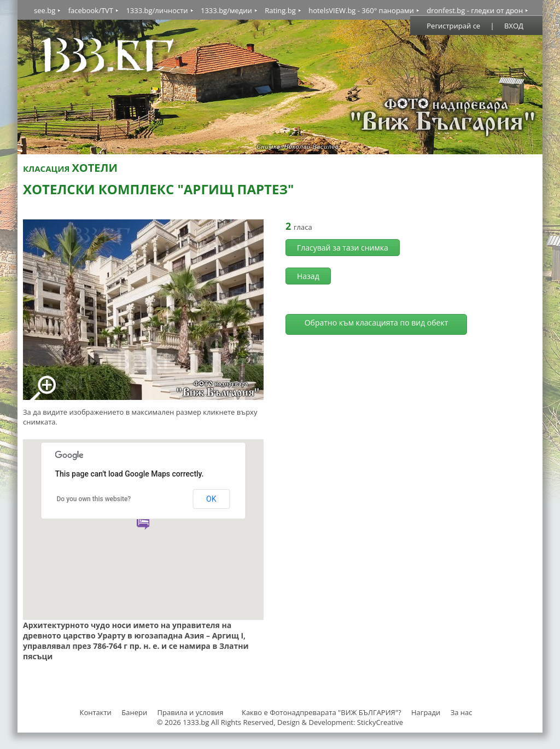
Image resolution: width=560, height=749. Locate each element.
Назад (308, 276)
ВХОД (514, 26)
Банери (135, 712)
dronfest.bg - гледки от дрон (475, 10)
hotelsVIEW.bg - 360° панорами (361, 10)
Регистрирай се (453, 26)
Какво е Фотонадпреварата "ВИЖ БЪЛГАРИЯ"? (322, 712)
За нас (462, 712)
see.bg (45, 10)
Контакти (95, 712)
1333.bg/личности (157, 10)
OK (211, 499)
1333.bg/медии (226, 10)
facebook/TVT (91, 10)
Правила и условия (191, 712)
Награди (426, 712)
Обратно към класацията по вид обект (377, 323)
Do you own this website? (94, 499)
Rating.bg (280, 10)
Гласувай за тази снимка (343, 248)
